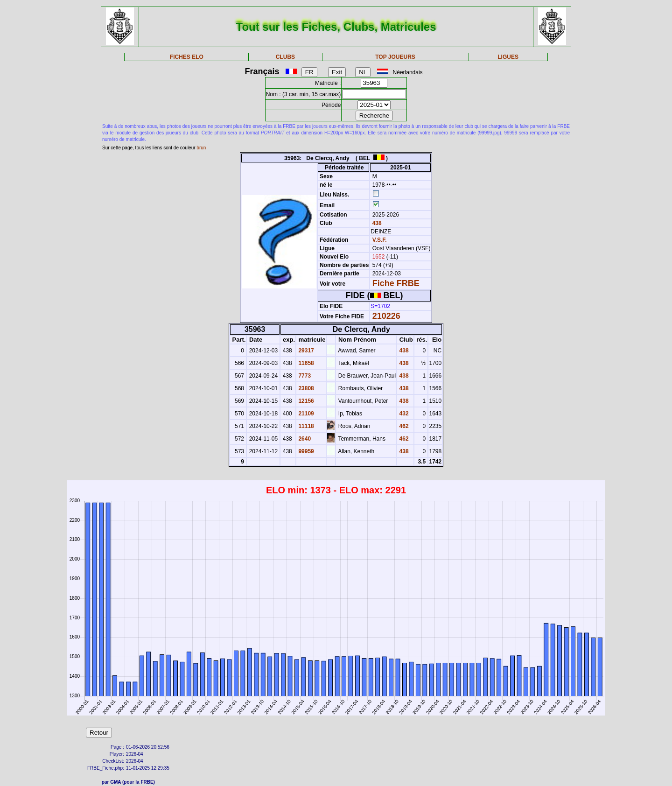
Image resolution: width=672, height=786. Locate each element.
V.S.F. (380, 240)
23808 (305, 388)
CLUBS (285, 57)
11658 (305, 363)
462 (403, 426)
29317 (305, 351)
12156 (305, 401)
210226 (386, 316)
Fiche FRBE (396, 283)
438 (376, 223)
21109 (305, 414)
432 (403, 414)
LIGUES (508, 57)
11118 (305, 426)
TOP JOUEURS (395, 57)
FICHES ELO (187, 57)
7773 (304, 376)
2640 (304, 439)
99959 (305, 451)
